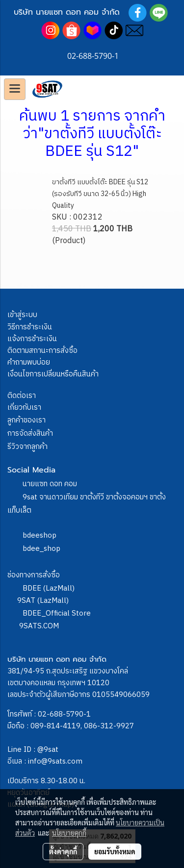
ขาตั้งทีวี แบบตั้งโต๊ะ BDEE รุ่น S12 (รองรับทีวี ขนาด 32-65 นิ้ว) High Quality (100, 194)
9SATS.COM (39, 626)
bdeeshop (39, 535)
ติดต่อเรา (22, 396)
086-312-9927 (109, 726)
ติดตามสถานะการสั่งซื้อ (42, 351)
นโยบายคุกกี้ (69, 833)
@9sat (48, 750)
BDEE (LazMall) (49, 588)
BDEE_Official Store (57, 613)
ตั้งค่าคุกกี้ (63, 851)
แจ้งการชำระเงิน (32, 339)
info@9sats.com (55, 761)
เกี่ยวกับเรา (24, 408)
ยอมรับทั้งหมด (115, 851)
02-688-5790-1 (64, 714)
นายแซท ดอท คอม (50, 484)
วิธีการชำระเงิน (30, 327)
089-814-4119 (55, 726)
